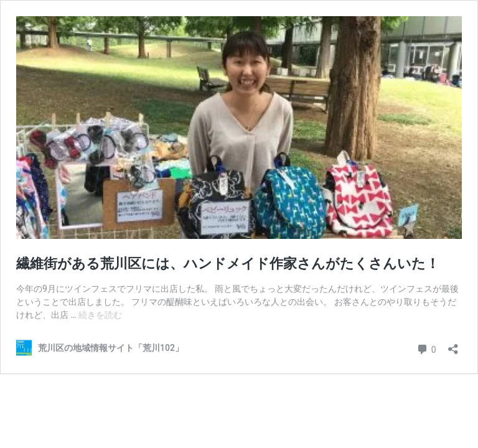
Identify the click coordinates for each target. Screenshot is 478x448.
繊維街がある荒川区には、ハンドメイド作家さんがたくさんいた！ (228, 264)
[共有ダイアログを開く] (453, 345)
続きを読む (100, 315)
